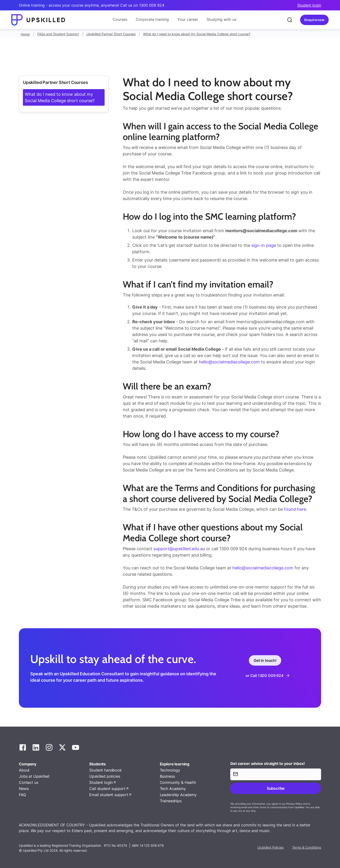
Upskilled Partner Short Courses (111, 34)
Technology (170, 770)
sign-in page (264, 245)
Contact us (28, 782)
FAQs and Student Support (58, 34)
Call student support (107, 789)
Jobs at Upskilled (34, 776)
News (24, 789)
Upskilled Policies (270, 847)
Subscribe (276, 788)
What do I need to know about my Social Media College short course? (197, 34)
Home (25, 34)
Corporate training (152, 19)
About (24, 770)
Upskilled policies (105, 776)
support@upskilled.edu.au (179, 549)
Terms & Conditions (307, 847)
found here (294, 509)
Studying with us (221, 19)
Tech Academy (173, 789)
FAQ (22, 795)
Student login (309, 5)
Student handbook (105, 770)
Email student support (109, 795)
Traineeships (171, 801)
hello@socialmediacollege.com (229, 362)
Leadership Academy (178, 795)
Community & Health (178, 782)
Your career (188, 19)
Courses (120, 19)
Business (167, 776)
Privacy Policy (294, 804)
